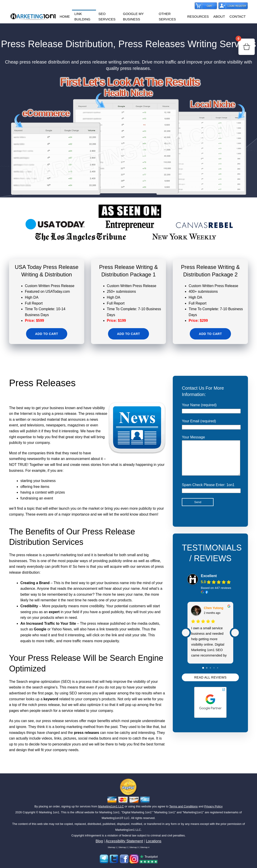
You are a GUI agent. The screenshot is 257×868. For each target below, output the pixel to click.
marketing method (81, 727)
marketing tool (72, 555)
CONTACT (238, 16)
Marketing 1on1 (49, 812)
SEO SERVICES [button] (107, 16)
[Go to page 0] (203, 675)
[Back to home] (33, 17)
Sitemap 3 (134, 847)
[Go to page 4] (218, 675)
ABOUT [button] (219, 16)
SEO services (80, 693)
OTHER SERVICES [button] (167, 16)
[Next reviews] (235, 639)
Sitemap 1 (112, 847)
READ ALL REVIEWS (210, 684)
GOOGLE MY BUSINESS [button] (133, 16)
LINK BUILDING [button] (82, 16)
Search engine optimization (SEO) (44, 682)
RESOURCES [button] (198, 16)
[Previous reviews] (186, 639)
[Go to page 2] (210, 675)
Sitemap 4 (145, 847)
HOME (65, 16)
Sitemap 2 (123, 847)
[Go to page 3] (214, 675)
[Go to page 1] (207, 675)
